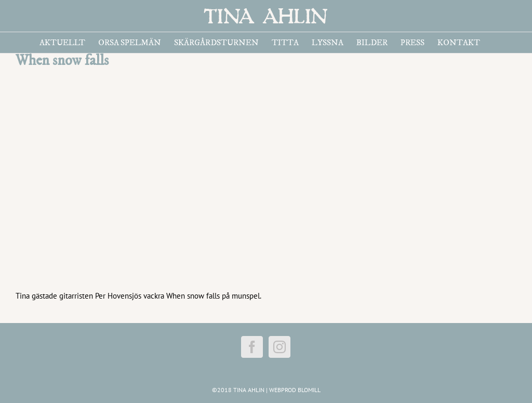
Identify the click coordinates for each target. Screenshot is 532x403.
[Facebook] (252, 347)
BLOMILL (309, 390)
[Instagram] (280, 347)
